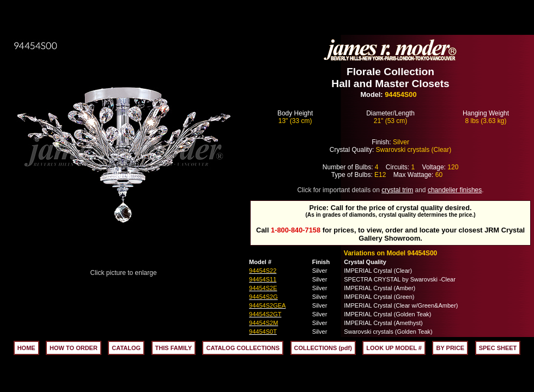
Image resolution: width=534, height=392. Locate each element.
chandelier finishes (455, 190)
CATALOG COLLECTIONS (243, 348)
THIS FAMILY (174, 348)
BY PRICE (450, 348)
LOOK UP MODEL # (394, 348)
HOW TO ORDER (74, 348)
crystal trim (397, 190)
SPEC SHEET (498, 348)
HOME (26, 348)
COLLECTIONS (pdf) (323, 348)
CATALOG (126, 348)
